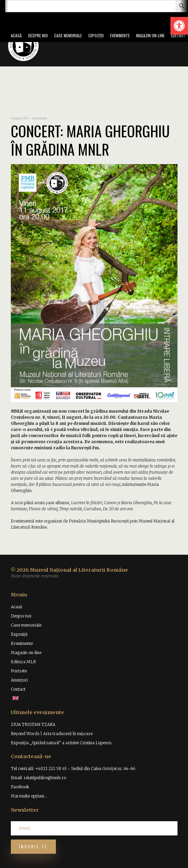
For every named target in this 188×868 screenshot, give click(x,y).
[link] (179, 26)
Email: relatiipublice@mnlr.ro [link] (38, 778)
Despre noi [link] (38, 35)
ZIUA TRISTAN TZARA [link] (33, 724)
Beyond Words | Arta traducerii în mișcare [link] (52, 734)
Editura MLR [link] (23, 662)
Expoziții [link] (96, 35)
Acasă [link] (16, 35)
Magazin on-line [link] (150, 35)
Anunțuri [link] (19, 680)
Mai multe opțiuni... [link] (29, 796)
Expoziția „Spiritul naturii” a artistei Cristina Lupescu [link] (61, 743)
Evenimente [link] (120, 35)
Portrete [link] (19, 671)
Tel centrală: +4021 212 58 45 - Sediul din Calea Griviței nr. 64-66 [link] (73, 768)
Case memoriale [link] (68, 35)
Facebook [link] (20, 787)
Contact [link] (18, 689)
